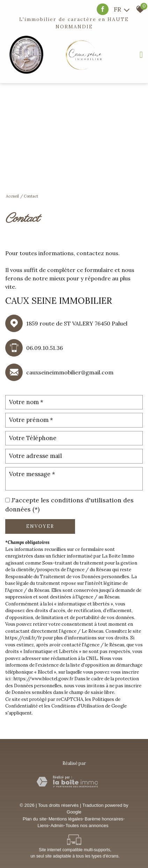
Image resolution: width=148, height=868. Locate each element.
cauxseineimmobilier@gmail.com (70, 372)
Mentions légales (66, 819)
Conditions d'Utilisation (78, 706)
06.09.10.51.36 (45, 348)
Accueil (12, 196)
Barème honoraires (104, 819)
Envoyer (40, 526)
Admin (57, 826)
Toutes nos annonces (87, 826)
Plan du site (35, 819)
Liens (43, 826)
